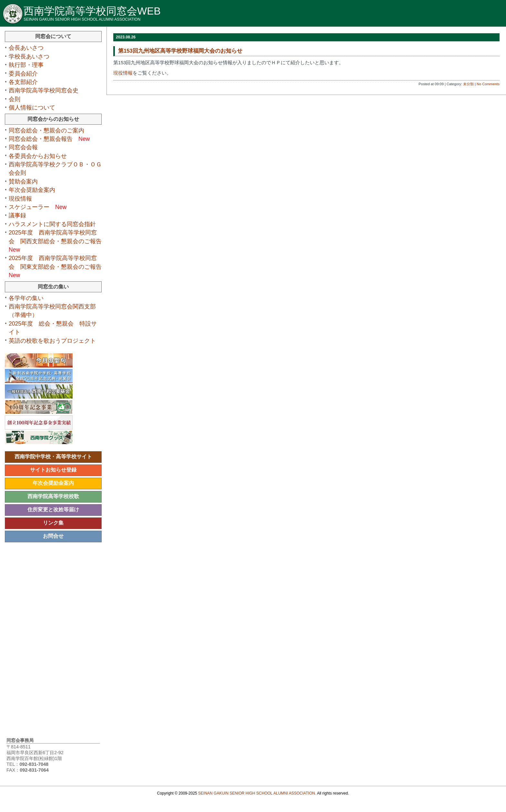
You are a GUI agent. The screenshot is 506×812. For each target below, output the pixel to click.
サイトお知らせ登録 (53, 470)
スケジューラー (38, 207)
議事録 (20, 215)
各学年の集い (26, 298)
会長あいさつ (29, 48)
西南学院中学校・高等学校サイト (53, 457)
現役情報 (123, 73)
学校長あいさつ (32, 57)
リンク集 (53, 523)
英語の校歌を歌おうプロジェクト (55, 341)
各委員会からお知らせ (41, 156)
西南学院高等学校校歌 (53, 496)
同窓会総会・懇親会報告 (49, 139)
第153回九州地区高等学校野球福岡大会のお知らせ (180, 51)
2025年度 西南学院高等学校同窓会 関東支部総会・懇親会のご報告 (58, 267)
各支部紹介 (26, 82)
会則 (15, 99)
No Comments (488, 84)
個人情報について (32, 108)
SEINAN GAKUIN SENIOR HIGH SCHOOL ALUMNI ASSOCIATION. (257, 793)
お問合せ (53, 536)
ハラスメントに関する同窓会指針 (52, 224)
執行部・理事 (29, 65)
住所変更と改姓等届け (53, 510)
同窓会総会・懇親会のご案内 (49, 130)
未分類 (468, 84)
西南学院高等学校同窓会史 (46, 90)
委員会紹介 (26, 74)
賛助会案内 (23, 182)
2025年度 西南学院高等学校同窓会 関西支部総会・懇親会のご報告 (58, 241)
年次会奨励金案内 (32, 190)
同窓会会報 (23, 147)
